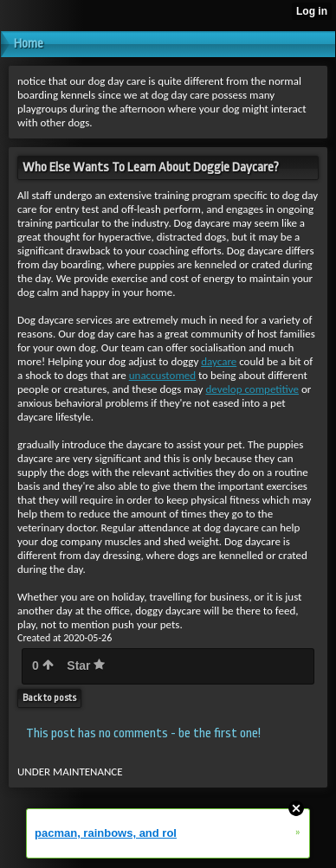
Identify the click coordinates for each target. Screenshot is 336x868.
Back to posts (49, 698)
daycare (219, 361)
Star (86, 665)
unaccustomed (162, 375)
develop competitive (252, 389)
